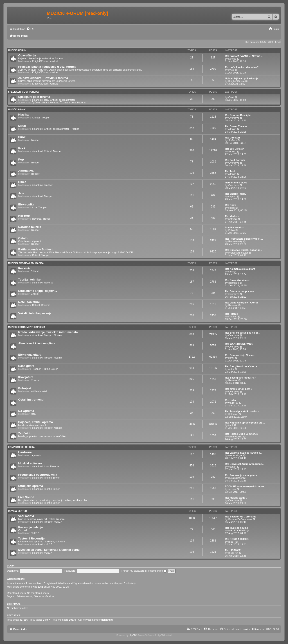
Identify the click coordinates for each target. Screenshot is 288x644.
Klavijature (26, 377)
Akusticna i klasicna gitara (37, 343)
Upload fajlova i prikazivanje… (243, 78)
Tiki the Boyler (50, 369)
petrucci (233, 219)
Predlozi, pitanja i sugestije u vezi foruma (47, 67)
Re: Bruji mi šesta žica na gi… (243, 333)
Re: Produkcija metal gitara (241, 475)
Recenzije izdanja (30, 527)
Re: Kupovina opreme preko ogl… (245, 423)
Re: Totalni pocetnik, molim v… (243, 411)
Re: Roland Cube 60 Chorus (241, 434)
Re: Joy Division (235, 149)
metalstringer (236, 455)
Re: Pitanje (231, 314)
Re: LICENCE (233, 550)
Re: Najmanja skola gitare (240, 269)
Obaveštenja (27, 55)
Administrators (25, 596)
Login (11, 566)
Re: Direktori (232, 138)
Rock (22, 148)
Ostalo (23, 238)
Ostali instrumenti (31, 400)
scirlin (232, 208)
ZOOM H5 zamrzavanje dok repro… (246, 486)
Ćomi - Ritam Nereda (45, 103)
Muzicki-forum (17, 50)
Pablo (232, 230)
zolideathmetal (67, 100)
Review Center (17, 511)
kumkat (54, 61)
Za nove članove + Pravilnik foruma (43, 78)
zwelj (231, 70)
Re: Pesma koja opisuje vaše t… (244, 239)
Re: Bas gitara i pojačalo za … (243, 366)
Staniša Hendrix (234, 227)
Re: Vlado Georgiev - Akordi (241, 303)
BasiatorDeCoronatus (240, 519)
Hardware (25, 452)
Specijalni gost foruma (24, 92)
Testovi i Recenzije (31, 538)
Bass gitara (26, 366)
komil (231, 358)
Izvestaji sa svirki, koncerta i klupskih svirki (49, 550)
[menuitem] (31, 29)
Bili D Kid (233, 553)
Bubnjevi (25, 388)
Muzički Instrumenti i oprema (27, 327)
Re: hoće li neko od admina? (242, 67)
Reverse (37, 219)
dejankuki (37, 100)
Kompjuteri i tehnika (21, 447)
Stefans (233, 140)
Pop (21, 159)
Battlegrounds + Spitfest (35, 249)
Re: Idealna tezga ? (236, 498)
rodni (231, 369)
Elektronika (26, 204)
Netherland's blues (236, 183)
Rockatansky (235, 241)
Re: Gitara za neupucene (239, 291)
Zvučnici (24, 433)
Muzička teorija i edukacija (26, 263)
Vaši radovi (26, 516)
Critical (54, 100)
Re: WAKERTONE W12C (239, 344)
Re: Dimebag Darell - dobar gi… (244, 250)
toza (46, 100)
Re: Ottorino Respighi (238, 115)
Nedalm (58, 335)
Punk (22, 137)
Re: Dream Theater (236, 126)
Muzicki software (30, 463)
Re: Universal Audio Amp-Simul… (245, 464)
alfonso (232, 129)
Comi (231, 97)
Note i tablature (29, 302)
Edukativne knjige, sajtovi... (38, 291)
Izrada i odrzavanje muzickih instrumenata (48, 332)
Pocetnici (25, 268)
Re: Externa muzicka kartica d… (244, 453)
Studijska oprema (31, 486)
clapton (232, 196)
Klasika (23, 115)
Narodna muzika (30, 227)
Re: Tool (230, 171)
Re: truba (230, 400)
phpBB (132, 635)
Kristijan (233, 316)
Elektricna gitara (30, 355)
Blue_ (232, 542)
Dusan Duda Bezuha (73, 103)
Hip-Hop (24, 216)
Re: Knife (230, 205)
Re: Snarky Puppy (236, 194)
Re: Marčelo (232, 216)
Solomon (233, 414)
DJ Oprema (26, 411)
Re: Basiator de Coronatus (241, 517)
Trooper (45, 118)
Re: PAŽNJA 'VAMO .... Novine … (244, 56)
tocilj (231, 425)
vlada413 (233, 403)
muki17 (58, 522)
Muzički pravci (17, 110)
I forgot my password (133, 571)
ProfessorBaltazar (238, 253)
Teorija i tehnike (29, 280)
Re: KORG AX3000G (237, 539)
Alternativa (26, 171)
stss (231, 272)
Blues (22, 182)
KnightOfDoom (40, 61)
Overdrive (234, 118)
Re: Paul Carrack (235, 160)
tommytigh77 (235, 437)
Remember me (156, 571)
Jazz (21, 193)
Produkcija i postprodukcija (38, 475)
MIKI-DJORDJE (237, 530)
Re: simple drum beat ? (239, 389)
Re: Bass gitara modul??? (240, 378)
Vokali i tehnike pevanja (35, 313)
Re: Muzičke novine (236, 528)
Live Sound (26, 497)
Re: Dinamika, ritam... (238, 280)
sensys (232, 489)
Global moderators (44, 596)
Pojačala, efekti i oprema (36, 422)
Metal (22, 126)
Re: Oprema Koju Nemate (240, 355)
